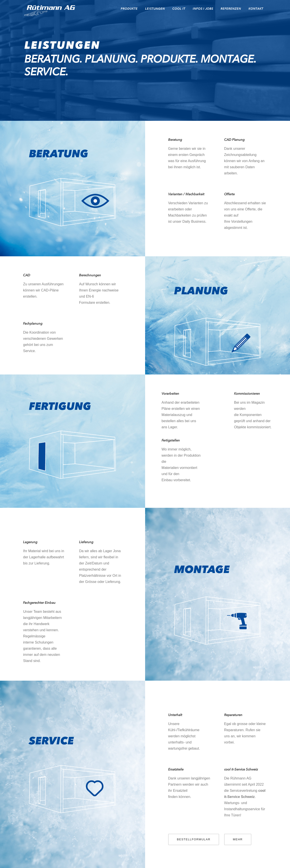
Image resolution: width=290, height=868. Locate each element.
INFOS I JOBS (203, 9)
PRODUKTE (129, 9)
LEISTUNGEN (155, 9)
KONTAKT (256, 9)
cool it (179, 9)
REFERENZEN (231, 9)
